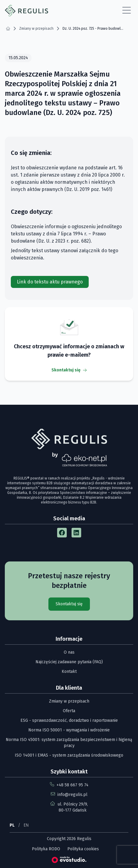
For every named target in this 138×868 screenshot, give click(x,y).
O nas (69, 652)
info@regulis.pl (72, 795)
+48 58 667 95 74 (72, 785)
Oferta (69, 711)
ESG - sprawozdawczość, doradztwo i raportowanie (69, 720)
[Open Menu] (127, 11)
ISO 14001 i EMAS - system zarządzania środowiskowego (69, 755)
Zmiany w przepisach (69, 701)
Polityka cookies (83, 849)
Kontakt (69, 671)
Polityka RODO (46, 849)
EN (26, 825)
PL (12, 825)
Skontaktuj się (69, 370)
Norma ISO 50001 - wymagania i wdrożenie (69, 730)
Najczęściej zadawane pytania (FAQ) (69, 662)
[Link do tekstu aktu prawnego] (50, 282)
